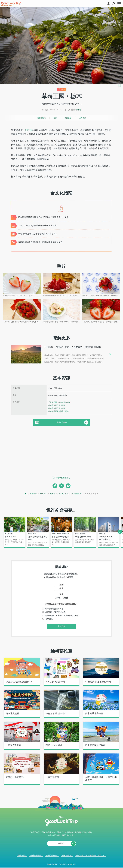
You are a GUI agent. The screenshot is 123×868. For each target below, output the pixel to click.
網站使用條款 (36, 856)
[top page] (23, 494)
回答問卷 (61, 627)
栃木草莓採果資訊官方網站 (58, 411)
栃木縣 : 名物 (79, 494)
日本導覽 (31, 494)
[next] (120, 532)
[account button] (114, 4)
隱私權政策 (67, 856)
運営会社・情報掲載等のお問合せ (90, 856)
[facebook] (55, 486)
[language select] (108, 4)
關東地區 (42, 494)
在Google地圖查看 (61, 478)
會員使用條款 (52, 856)
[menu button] (119, 4)
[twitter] (61, 486)
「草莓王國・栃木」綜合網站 (59, 402)
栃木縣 (79, 110)
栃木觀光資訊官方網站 (57, 405)
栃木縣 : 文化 (64, 494)
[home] (11, 4)
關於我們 (22, 856)
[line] (68, 486)
